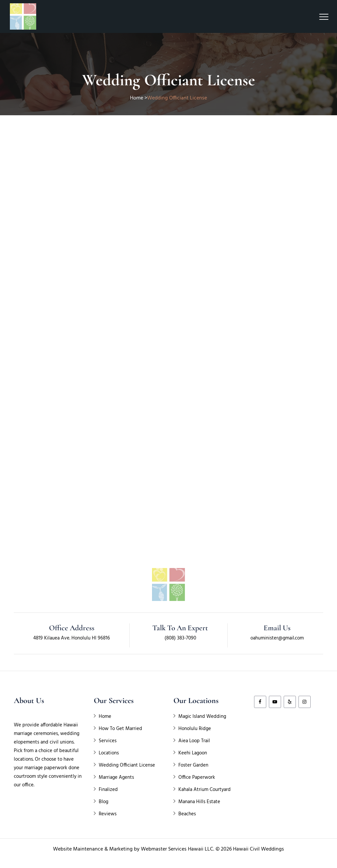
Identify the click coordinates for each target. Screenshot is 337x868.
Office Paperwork (197, 777)
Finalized (108, 790)
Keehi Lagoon (193, 753)
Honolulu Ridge (195, 729)
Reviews (108, 814)
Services (108, 741)
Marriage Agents (116, 777)
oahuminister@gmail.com (277, 638)
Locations (109, 753)
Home (137, 98)
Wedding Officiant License (127, 765)
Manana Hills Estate (199, 802)
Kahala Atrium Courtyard (205, 790)
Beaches (187, 814)
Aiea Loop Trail (194, 741)
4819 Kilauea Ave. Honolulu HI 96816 (72, 638)
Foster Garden (193, 765)
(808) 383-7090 (180, 638)
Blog (104, 802)
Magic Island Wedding (202, 717)
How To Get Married (120, 729)
